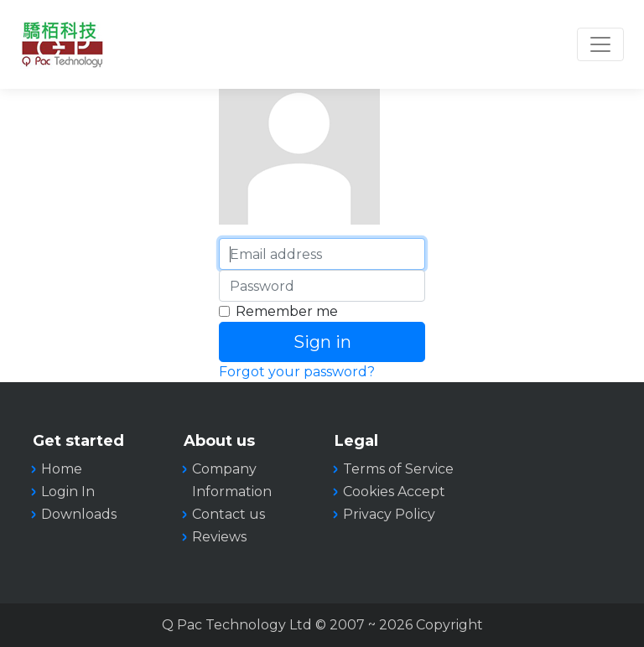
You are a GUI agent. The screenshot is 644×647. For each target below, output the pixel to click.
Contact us (229, 514)
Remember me (287, 311)
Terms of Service (398, 469)
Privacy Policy (389, 514)
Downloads (79, 514)
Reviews (219, 537)
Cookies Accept (394, 492)
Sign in (322, 342)
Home (62, 469)
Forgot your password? (297, 372)
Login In (68, 492)
